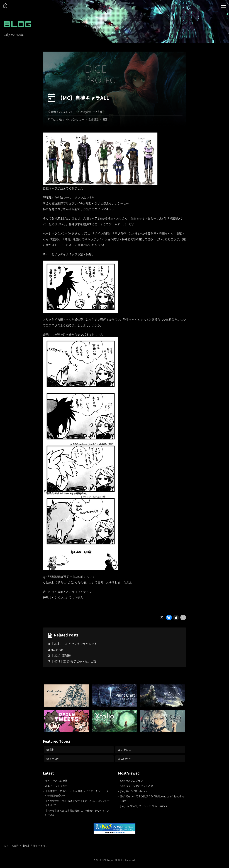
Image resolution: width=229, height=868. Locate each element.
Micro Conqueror (75, 119)
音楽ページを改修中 (56, 786)
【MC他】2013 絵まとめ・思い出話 (73, 661)
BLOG (18, 24)
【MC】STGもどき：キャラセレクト (74, 644)
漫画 (105, 119)
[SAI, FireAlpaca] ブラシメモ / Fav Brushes (143, 806)
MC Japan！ (59, 650)
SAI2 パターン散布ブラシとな (137, 786)
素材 (52, 749)
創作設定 (94, 119)
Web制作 (126, 759)
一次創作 (98, 112)
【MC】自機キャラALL (83, 98)
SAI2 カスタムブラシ (131, 781)
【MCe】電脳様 (61, 655)
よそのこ (126, 749)
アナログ (55, 759)
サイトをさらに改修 (56, 781)
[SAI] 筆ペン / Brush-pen (133, 791)
